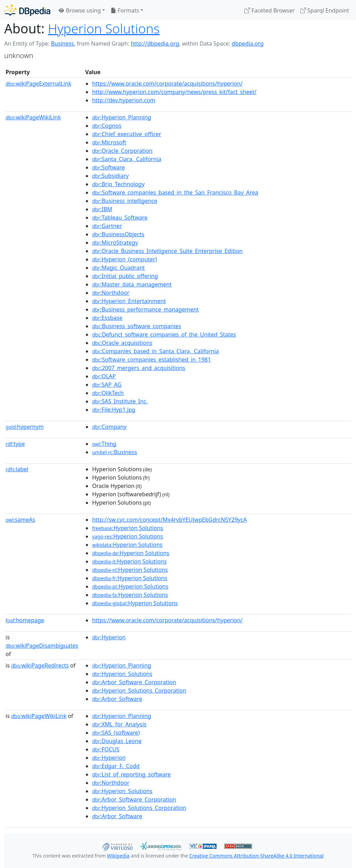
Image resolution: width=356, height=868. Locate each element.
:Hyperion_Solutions (122, 674)
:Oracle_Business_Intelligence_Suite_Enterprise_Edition (167, 251)
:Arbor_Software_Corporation (134, 682)
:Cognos (107, 126)
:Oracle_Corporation (122, 151)
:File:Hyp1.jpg (114, 410)
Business (62, 44)
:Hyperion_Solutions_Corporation (139, 691)
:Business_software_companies (137, 326)
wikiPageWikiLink (33, 117)
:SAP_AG (107, 385)
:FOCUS (106, 749)
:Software (108, 167)
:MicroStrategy (115, 243)
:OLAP (104, 376)
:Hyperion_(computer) (125, 259)
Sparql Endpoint (325, 10)
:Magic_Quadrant (119, 268)
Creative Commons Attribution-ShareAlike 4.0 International (256, 856)
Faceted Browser (270, 10)
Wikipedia (118, 856)
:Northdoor (111, 293)
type (15, 444)
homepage (25, 620)
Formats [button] (125, 10)
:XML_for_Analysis (119, 724)
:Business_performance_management (145, 309)
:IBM (102, 209)
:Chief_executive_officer (127, 134)
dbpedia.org (248, 44)
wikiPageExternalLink (38, 84)
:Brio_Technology (118, 184)
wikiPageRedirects (40, 665)
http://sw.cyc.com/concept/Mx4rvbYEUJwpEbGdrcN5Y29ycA (169, 520)
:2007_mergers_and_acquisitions (139, 368)
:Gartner (107, 226)
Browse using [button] (80, 10)
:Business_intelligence (125, 201)
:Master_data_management (132, 284)
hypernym (25, 427)
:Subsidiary (110, 176)
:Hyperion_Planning (122, 117)
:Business (115, 452)
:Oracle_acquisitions (122, 343)
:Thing (104, 444)
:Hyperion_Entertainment (129, 301)
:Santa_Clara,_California (127, 159)
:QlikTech (108, 393)
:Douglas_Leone (117, 741)
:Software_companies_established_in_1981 (152, 360)
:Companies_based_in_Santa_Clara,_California (156, 351)
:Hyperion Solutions (128, 528)
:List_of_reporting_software (131, 774)
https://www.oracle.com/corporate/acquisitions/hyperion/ (167, 84)
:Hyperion (109, 637)
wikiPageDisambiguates (42, 646)
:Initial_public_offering (125, 276)
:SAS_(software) (116, 733)
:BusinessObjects (118, 234)
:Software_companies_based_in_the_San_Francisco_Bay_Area (175, 192)
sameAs (20, 520)
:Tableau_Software (120, 218)
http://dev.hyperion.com (124, 100)
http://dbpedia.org (155, 44)
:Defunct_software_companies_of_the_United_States (164, 334)
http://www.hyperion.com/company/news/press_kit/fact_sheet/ (174, 92)
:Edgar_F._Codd (116, 766)
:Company (109, 427)
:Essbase (107, 318)
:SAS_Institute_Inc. (120, 401)
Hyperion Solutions (104, 28)
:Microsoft (109, 142)
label (17, 469)
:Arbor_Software (117, 699)
